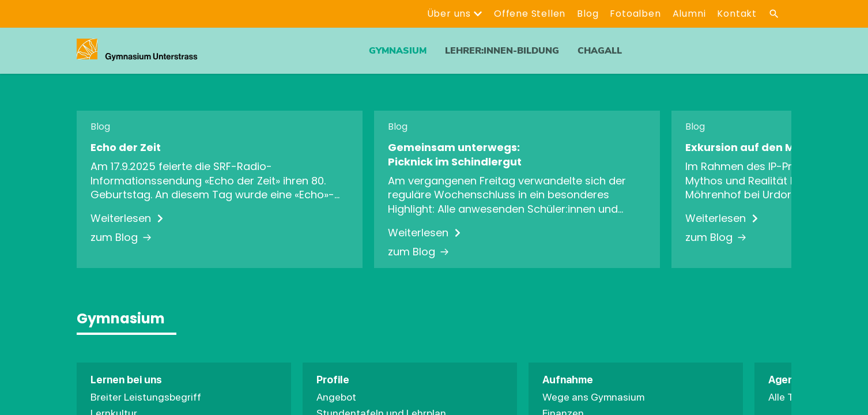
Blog (588, 14)
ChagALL (600, 51)
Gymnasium (398, 51)
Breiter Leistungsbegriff (146, 397)
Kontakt (737, 14)
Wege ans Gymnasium (593, 397)
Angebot (336, 397)
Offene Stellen (530, 14)
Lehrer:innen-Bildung (502, 51)
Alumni (689, 14)
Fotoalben (635, 14)
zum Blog (121, 237)
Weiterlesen (128, 218)
